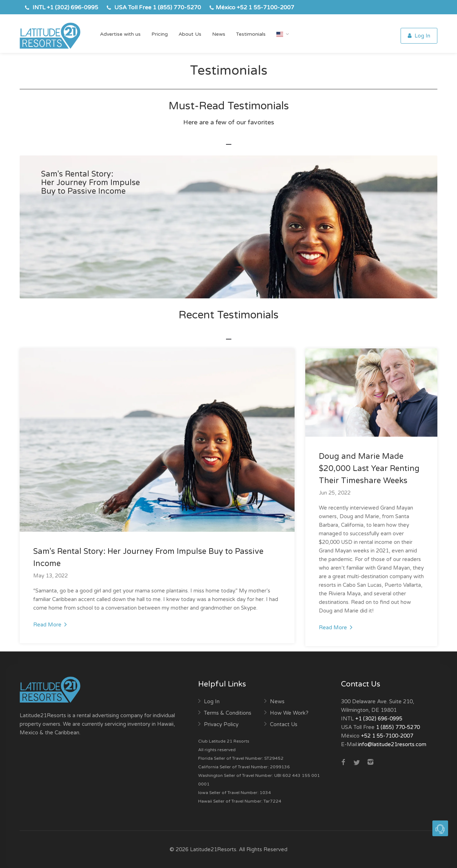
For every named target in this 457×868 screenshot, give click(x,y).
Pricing (160, 34)
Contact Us (284, 724)
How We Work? (289, 713)
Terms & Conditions (228, 713)
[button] (440, 825)
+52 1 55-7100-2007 (265, 8)
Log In (419, 36)
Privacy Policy (221, 724)
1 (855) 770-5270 (177, 8)
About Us (190, 34)
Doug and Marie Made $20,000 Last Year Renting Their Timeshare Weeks (369, 468)
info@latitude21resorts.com (392, 744)
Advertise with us (120, 34)
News (219, 34)
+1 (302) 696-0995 (72, 8)
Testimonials (251, 34)
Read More (50, 624)
